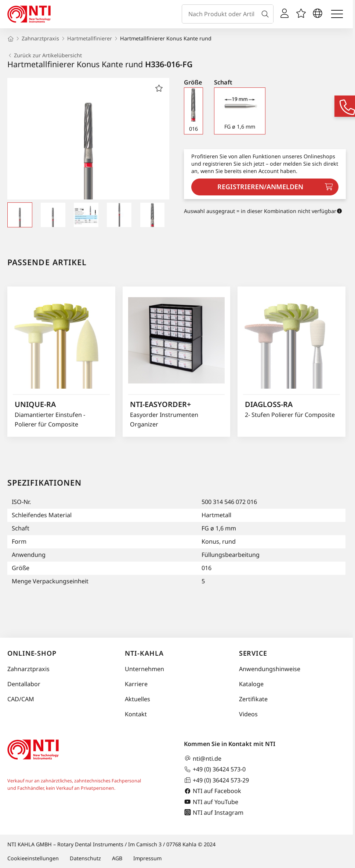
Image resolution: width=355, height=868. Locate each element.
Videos (248, 714)
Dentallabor (24, 684)
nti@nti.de (203, 758)
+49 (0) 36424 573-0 (215, 769)
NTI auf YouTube (211, 802)
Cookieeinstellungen (33, 858)
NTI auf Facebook (213, 791)
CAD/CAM (21, 699)
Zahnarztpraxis (28, 669)
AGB (117, 858)
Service (253, 653)
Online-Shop (32, 653)
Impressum (147, 858)
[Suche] (267, 14)
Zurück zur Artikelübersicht (45, 55)
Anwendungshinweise (270, 669)
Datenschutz (85, 858)
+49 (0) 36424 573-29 (216, 780)
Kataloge (251, 684)
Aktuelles (137, 699)
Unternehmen (144, 669)
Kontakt (136, 714)
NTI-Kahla (144, 653)
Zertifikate (253, 699)
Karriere (136, 684)
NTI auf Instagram (214, 812)
